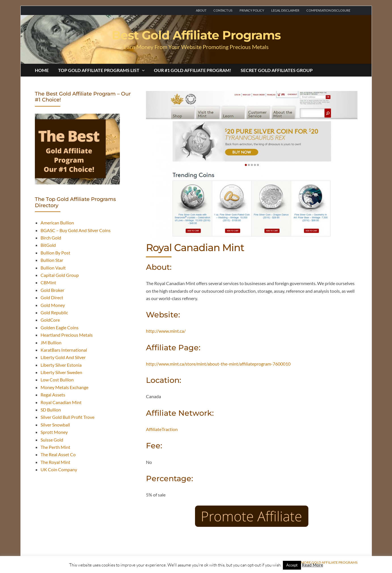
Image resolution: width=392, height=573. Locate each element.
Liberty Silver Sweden (61, 372)
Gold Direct (52, 297)
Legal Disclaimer (285, 10)
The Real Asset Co (58, 454)
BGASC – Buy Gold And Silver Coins (76, 230)
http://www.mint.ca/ (166, 331)
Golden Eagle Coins (60, 327)
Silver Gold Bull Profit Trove (67, 417)
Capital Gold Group (60, 275)
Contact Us (223, 10)
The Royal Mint (55, 462)
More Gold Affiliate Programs (329, 563)
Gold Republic (54, 312)
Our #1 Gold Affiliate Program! (193, 70)
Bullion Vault (53, 268)
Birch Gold (51, 238)
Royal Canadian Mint (61, 402)
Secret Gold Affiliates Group (277, 70)
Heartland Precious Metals (67, 335)
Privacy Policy (252, 10)
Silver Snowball (55, 425)
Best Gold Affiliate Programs (196, 35)
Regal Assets (53, 395)
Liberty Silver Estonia (61, 365)
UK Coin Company (59, 469)
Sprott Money (54, 432)
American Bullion (57, 223)
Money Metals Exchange (64, 387)
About (201, 10)
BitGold (48, 245)
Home (42, 70)
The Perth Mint (55, 447)
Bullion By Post (55, 253)
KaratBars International (64, 350)
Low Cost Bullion (57, 380)
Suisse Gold (52, 440)
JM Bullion (51, 342)
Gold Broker (52, 290)
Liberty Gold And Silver (63, 357)
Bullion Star (52, 260)
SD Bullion (51, 410)
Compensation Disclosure (328, 10)
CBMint (48, 282)
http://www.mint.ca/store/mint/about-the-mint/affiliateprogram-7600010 (218, 364)
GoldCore (50, 320)
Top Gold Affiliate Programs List (101, 70)
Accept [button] (292, 565)
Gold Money (53, 305)
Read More (312, 565)
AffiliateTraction (162, 429)
